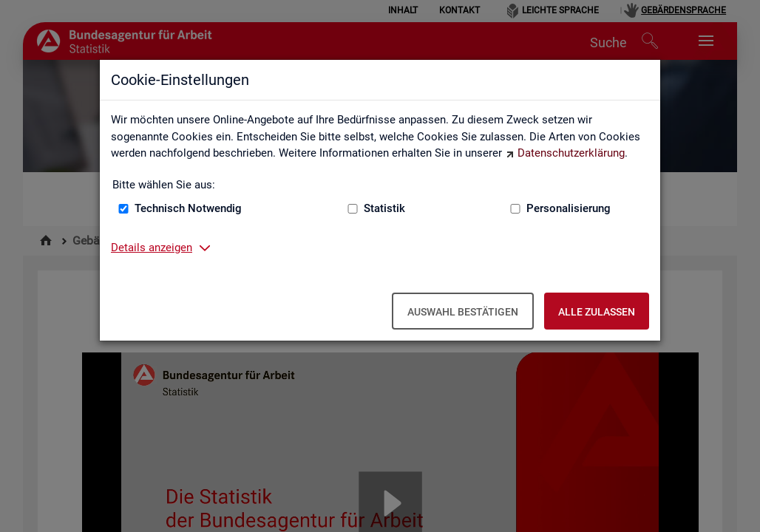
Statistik (384, 208)
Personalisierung (569, 208)
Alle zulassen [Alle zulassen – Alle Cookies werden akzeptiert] (597, 312)
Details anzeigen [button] (152, 248)
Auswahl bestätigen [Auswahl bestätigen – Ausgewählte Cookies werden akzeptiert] (463, 312)
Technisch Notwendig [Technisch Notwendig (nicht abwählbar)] (188, 208)
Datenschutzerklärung (571, 153)
